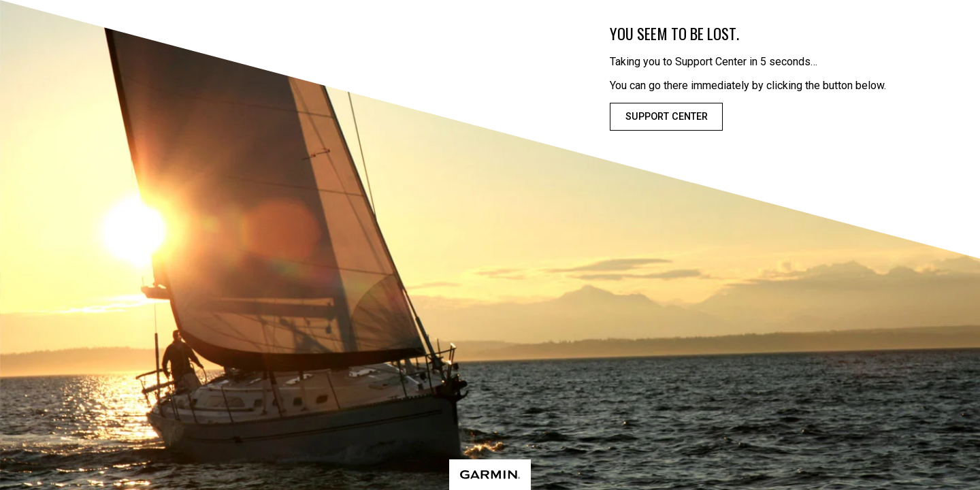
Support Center (667, 117)
